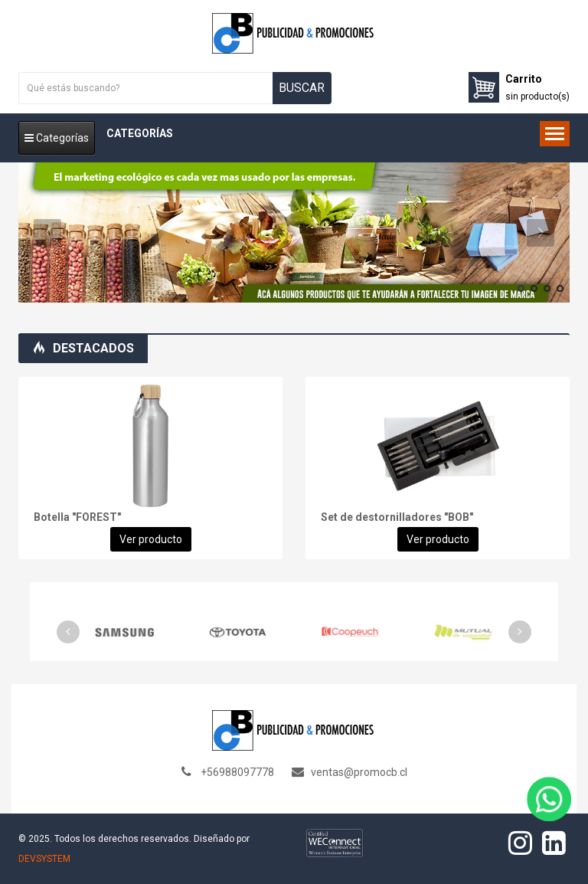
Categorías (57, 138)
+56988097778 (237, 772)
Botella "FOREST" (77, 517)
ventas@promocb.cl (359, 772)
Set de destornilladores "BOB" (397, 517)
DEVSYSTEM (44, 859)
